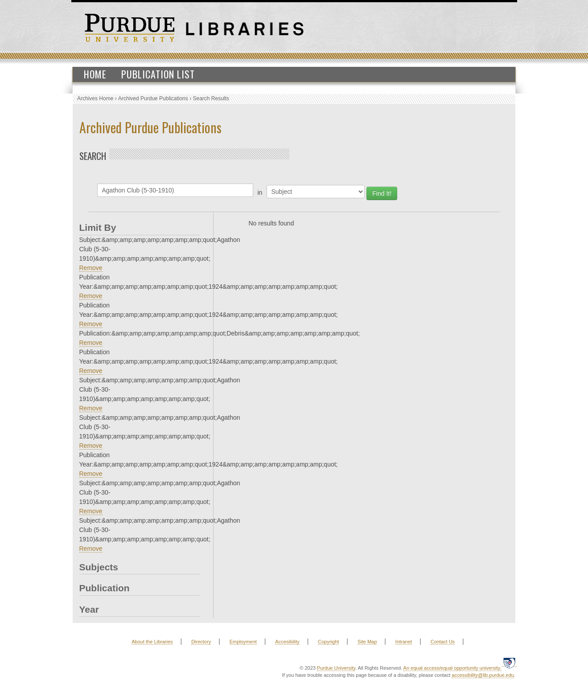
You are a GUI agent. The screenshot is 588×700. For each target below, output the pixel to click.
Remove (91, 268)
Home (95, 74)
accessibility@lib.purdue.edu (483, 675)
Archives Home (95, 98)
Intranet (404, 642)
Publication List (158, 74)
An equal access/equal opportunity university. (452, 668)
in (260, 192)
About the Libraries (152, 642)
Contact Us (443, 642)
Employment (243, 642)
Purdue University (336, 668)
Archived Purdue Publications (153, 98)
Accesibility (287, 642)
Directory (201, 642)
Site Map (367, 642)
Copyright (328, 642)
